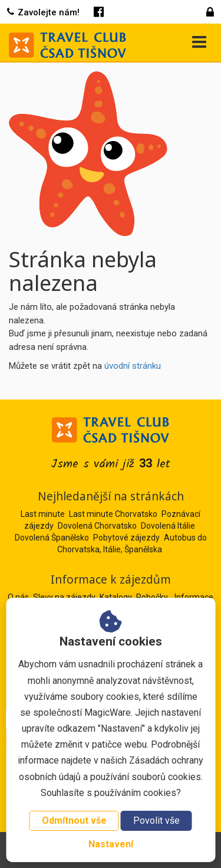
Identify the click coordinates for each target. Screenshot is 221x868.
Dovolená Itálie (168, 526)
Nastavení (111, 844)
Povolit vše (156, 820)
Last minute (43, 514)
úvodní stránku (133, 366)
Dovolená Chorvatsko (97, 526)
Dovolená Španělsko (52, 538)
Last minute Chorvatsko (113, 514)
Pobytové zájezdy (126, 538)
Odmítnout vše (74, 820)
